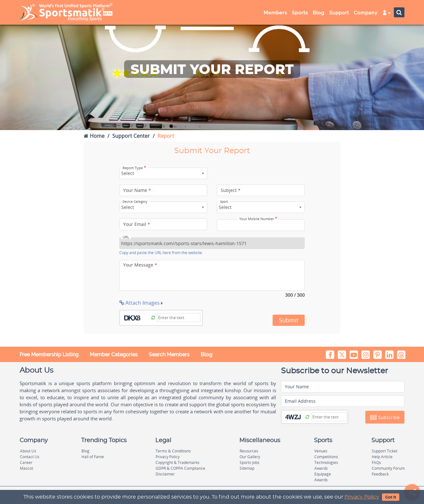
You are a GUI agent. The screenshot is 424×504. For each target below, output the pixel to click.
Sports (300, 13)
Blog (318, 13)
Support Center (131, 136)
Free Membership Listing (49, 355)
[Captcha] (179, 318)
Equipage (323, 474)
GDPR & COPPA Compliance (180, 468)
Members (275, 13)
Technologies (326, 463)
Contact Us (30, 457)
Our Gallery (250, 457)
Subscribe (385, 417)
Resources (249, 451)
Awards (321, 468)
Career (26, 463)
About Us (28, 451)
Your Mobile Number (258, 219)
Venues (321, 451)
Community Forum (388, 468)
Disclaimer (165, 474)
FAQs (376, 463)
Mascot (26, 468)
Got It (391, 497)
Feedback (380, 474)
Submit (289, 320)
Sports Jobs (250, 463)
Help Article (382, 457)
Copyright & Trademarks (178, 463)
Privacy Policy (362, 497)
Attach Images (141, 303)
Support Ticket (385, 451)
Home (94, 136)
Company (366, 13)
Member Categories (114, 355)
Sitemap (247, 468)
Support (339, 13)
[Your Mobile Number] (261, 225)
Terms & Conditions (173, 451)
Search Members (169, 355)
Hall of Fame (93, 457)
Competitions (326, 457)
